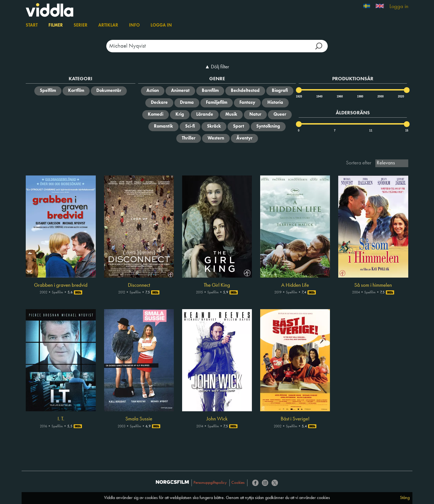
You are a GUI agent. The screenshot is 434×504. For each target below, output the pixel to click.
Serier (81, 25)
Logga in (399, 7)
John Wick (217, 419)
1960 (339, 96)
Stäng (405, 498)
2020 (401, 96)
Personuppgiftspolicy (210, 483)
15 (407, 130)
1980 (360, 96)
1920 (299, 96)
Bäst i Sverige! (295, 419)
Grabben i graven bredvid (61, 285)
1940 (319, 96)
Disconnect (139, 285)
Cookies (238, 483)
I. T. (61, 419)
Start (32, 25)
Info (134, 25)
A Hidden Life (295, 285)
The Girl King (217, 285)
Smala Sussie (139, 419)
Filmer (56, 25)
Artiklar (108, 25)
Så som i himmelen (373, 285)
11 (371, 130)
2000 (380, 96)
